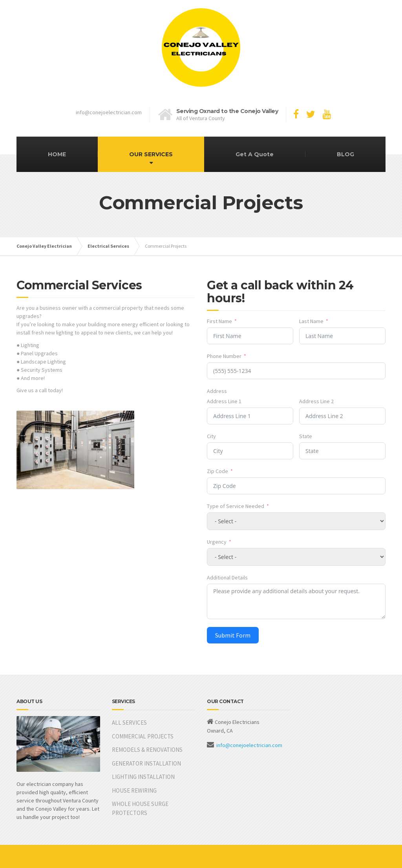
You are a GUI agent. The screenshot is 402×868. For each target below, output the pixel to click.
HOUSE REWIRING (134, 790)
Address (217, 391)
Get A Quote (255, 154)
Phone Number (224, 356)
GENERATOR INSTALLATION (146, 763)
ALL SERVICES (129, 723)
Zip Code (217, 471)
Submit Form (233, 635)
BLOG (345, 154)
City (211, 436)
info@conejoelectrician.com (249, 745)
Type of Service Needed (236, 506)
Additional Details (227, 577)
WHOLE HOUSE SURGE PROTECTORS (140, 808)
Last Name (311, 321)
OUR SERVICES (151, 154)
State (306, 436)
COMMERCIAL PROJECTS (143, 736)
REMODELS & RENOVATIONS (147, 750)
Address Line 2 (316, 401)
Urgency (217, 542)
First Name (219, 321)
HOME (57, 154)
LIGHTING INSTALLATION (143, 777)
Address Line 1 (224, 401)
